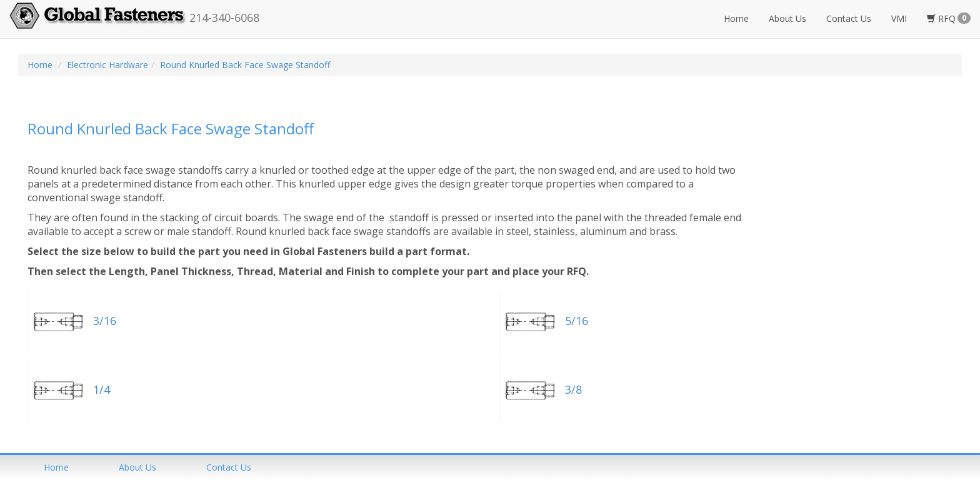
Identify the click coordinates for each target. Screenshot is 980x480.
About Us (787, 18)
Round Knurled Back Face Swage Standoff (245, 65)
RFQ (949, 18)
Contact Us (849, 18)
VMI (899, 18)
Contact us (229, 467)
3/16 (72, 321)
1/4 (69, 389)
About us (137, 467)
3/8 (541, 389)
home (56, 467)
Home (736, 18)
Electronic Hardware (107, 65)
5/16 (544, 321)
